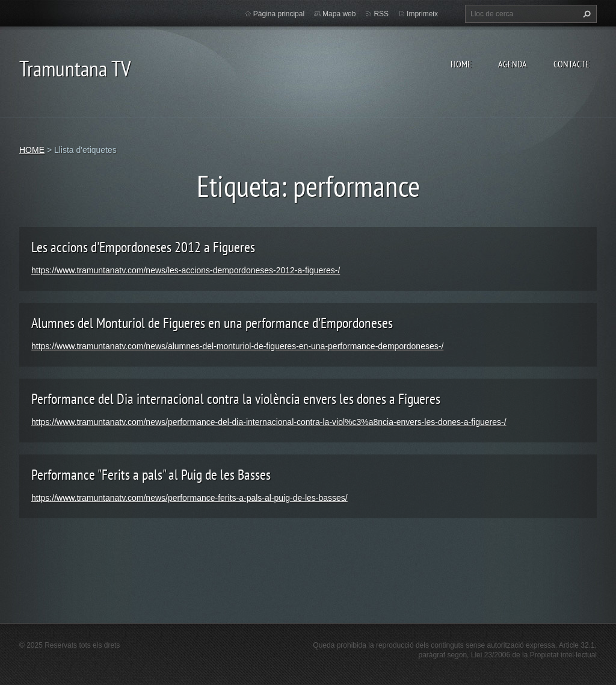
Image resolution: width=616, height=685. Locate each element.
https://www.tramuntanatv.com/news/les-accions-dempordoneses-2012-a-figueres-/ (186, 270)
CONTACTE (571, 64)
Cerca (585, 14)
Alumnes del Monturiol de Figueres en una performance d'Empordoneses (212, 323)
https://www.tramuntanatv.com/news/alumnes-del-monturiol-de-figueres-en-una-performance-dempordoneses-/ (237, 346)
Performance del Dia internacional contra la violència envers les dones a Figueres (236, 399)
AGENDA (513, 64)
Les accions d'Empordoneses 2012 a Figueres (143, 247)
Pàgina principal (279, 14)
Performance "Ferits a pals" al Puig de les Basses (151, 475)
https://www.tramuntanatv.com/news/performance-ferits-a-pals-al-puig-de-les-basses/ (189, 498)
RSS (381, 14)
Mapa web (339, 14)
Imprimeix (422, 14)
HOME (461, 64)
